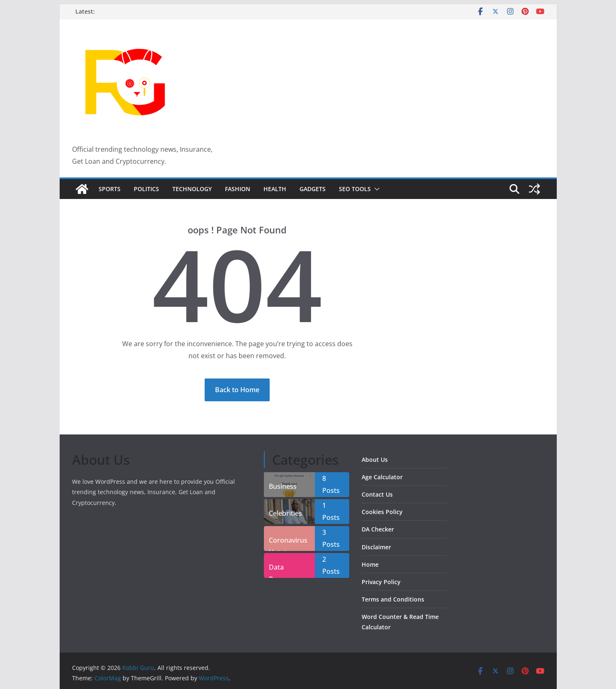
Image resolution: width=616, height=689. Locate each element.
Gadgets (313, 189)
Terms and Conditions (393, 599)
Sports (110, 189)
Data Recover (281, 570)
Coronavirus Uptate (288, 543)
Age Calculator (382, 477)
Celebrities (285, 513)
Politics (146, 189)
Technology (192, 189)
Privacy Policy (381, 582)
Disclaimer (376, 547)
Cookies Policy (382, 512)
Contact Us (377, 494)
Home (370, 564)
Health (275, 189)
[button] (375, 189)
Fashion (238, 189)
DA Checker (378, 529)
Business (283, 486)
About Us (375, 460)
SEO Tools (355, 189)
